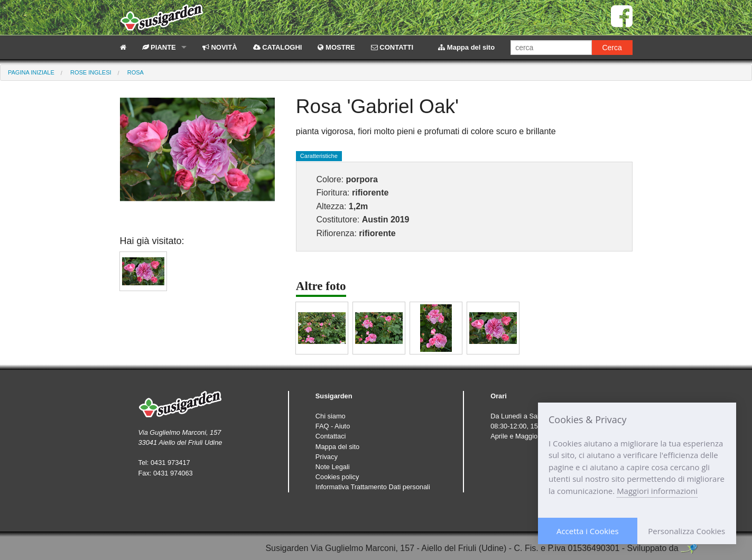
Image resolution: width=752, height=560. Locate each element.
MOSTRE (336, 47)
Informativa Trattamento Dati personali (373, 487)
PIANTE (159, 47)
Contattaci (331, 436)
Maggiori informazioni (657, 491)
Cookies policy (337, 477)
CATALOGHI (278, 47)
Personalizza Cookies (686, 531)
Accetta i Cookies (588, 531)
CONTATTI (392, 47)
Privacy (327, 457)
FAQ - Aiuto (333, 426)
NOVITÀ (220, 47)
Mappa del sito (466, 47)
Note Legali (333, 467)
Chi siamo (331, 416)
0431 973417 (170, 463)
